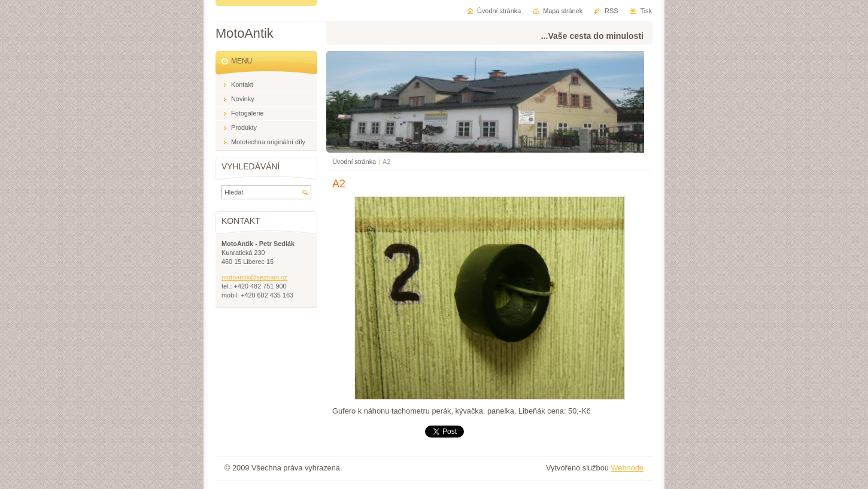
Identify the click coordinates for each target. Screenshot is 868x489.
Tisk (646, 11)
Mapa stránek (563, 11)
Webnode (627, 468)
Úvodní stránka (354, 162)
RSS (611, 11)
